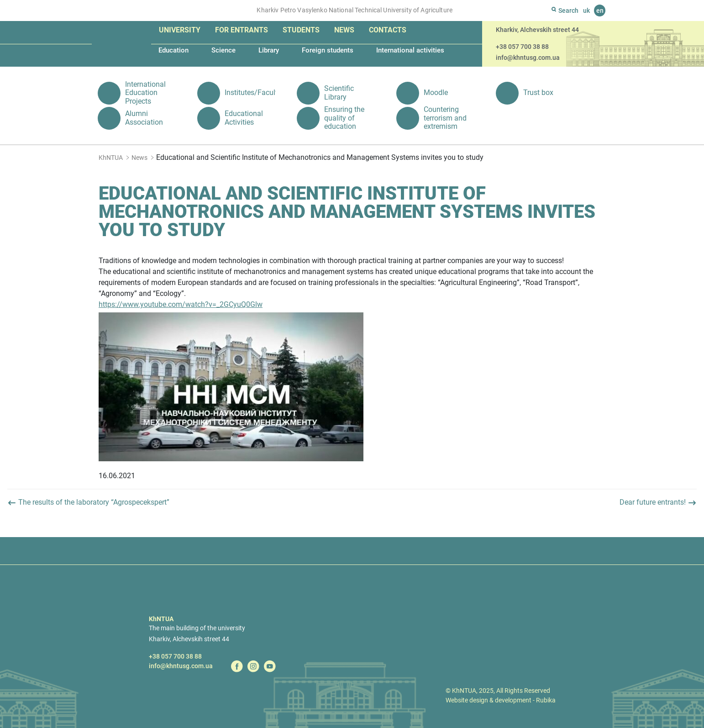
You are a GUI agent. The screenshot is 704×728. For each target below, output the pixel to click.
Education (173, 50)
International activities (410, 50)
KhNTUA (111, 158)
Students (301, 30)
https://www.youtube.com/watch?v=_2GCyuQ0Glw (181, 304)
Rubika (546, 700)
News (344, 30)
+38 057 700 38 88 (522, 47)
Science (223, 50)
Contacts (388, 30)
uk (586, 11)
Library (269, 50)
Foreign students (328, 50)
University (180, 30)
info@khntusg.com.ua (528, 58)
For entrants (242, 30)
